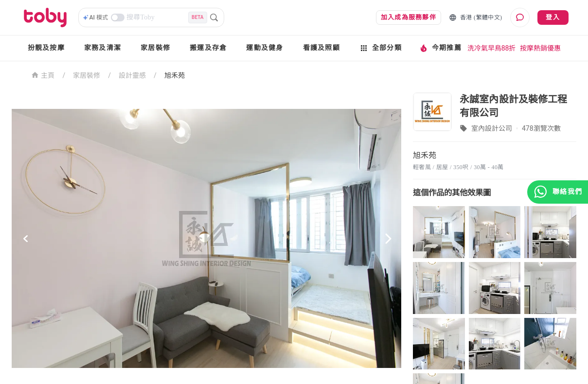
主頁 (43, 75)
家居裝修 (155, 48)
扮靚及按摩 (46, 48)
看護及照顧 (321, 48)
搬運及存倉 (208, 48)
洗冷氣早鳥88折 (492, 48)
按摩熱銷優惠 (540, 48)
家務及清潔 (103, 48)
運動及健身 (265, 48)
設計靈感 (132, 75)
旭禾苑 (175, 75)
